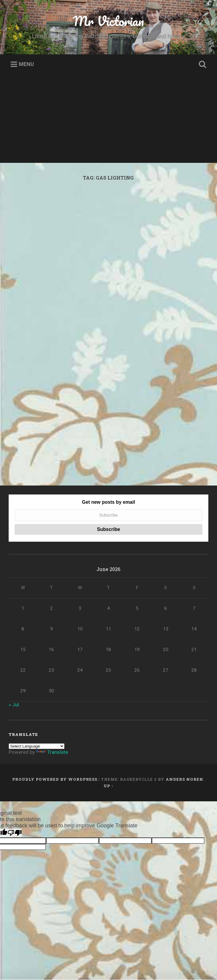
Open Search (201, 65)
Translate (52, 800)
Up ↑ (109, 834)
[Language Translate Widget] (37, 795)
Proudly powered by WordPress (55, 828)
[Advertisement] (109, 121)
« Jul (14, 753)
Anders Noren (184, 828)
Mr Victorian (108, 21)
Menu (26, 64)
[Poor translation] (15, 881)
